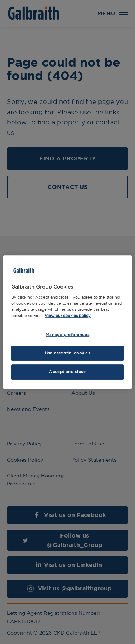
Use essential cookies (68, 353)
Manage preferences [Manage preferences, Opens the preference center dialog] (67, 335)
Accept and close (67, 372)
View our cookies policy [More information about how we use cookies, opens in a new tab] (68, 316)
